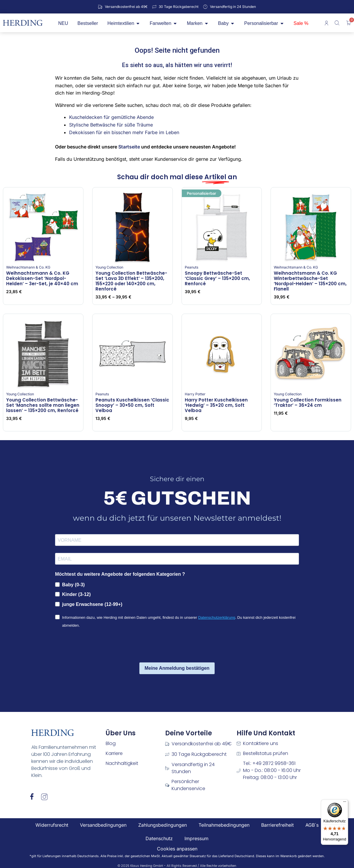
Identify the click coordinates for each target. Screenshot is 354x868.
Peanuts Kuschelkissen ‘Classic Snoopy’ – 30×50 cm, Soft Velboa (132, 405)
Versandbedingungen (103, 825)
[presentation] (100, 646)
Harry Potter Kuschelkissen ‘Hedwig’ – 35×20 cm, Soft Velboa (216, 405)
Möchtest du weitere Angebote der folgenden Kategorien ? (120, 574)
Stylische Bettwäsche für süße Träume (111, 125)
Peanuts (191, 267)
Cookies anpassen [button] (177, 849)
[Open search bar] (338, 23)
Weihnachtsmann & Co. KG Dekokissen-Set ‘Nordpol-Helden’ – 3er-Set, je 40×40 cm (42, 278)
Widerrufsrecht (52, 825)
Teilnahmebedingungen (224, 825)
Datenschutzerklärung (217, 617)
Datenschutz (159, 838)
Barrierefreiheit (277, 825)
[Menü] (345, 803)
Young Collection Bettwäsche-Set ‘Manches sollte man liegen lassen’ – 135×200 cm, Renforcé (43, 405)
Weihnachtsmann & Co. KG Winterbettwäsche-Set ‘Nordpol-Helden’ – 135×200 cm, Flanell (310, 281)
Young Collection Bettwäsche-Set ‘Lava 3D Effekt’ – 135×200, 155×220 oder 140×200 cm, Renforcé (131, 281)
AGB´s (312, 825)
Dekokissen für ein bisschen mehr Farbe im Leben (124, 132)
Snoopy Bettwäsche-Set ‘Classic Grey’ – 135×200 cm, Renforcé (217, 278)
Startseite (129, 147)
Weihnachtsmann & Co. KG (28, 267)
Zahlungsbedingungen (163, 825)
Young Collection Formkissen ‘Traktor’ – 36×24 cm (308, 403)
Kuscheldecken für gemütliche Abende (111, 117)
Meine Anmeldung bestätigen (177, 668)
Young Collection (109, 267)
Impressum (196, 838)
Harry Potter (195, 394)
